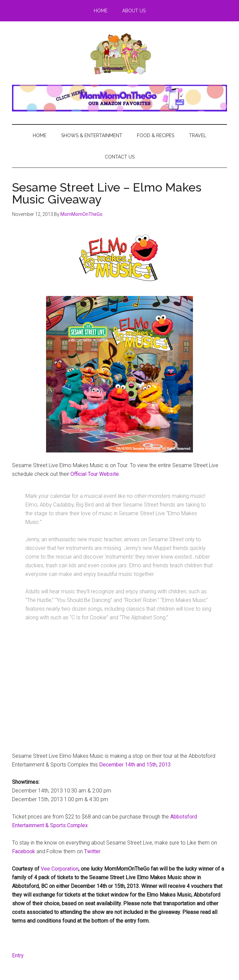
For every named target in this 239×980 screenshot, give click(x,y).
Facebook (24, 851)
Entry (18, 955)
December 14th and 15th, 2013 (135, 765)
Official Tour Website (95, 474)
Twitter (92, 851)
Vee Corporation (60, 869)
